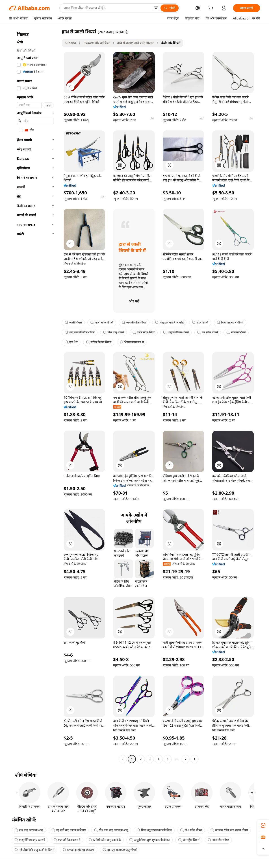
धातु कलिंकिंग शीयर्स (176, 332)
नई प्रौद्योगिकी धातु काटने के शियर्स (34, 850)
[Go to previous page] (123, 759)
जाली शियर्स (73, 322)
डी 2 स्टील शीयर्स (191, 830)
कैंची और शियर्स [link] (171, 43)
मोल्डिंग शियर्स (236, 332)
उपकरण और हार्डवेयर (97, 43)
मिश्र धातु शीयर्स (114, 332)
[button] (156, 8)
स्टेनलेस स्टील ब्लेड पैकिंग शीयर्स (229, 830)
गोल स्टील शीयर (218, 840)
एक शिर (71, 342)
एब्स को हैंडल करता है (67, 840)
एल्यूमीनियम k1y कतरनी (30, 840)
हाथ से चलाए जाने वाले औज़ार (135, 43)
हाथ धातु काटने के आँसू (29, 830)
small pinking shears (78, 850)
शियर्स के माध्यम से (132, 342)
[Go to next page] (195, 759)
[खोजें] (170, 8)
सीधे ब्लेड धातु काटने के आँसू (111, 830)
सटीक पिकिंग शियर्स (99, 342)
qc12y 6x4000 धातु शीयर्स (120, 850)
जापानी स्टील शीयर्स (134, 322)
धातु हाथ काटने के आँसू (169, 322)
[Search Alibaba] (107, 8)
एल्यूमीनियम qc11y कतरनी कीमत (150, 840)
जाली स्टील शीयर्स (102, 322)
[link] (263, 825)
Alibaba (70, 43)
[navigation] (34, 396)
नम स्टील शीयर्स (208, 332)
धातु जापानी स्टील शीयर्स (80, 332)
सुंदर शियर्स (200, 322)
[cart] (211, 9)
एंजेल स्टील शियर (144, 332)
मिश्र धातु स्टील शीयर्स (230, 322)
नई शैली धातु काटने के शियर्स (69, 830)
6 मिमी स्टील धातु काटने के (105, 840)
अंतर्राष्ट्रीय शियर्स (189, 840)
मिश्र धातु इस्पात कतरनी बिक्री (154, 830)
